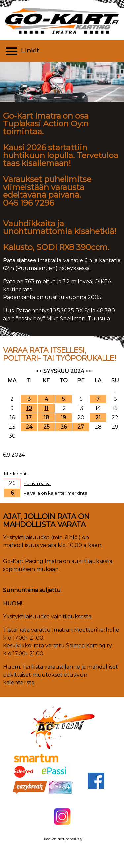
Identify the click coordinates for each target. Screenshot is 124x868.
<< (39, 371)
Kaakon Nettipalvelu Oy (63, 839)
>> (88, 371)
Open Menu (11, 51)
